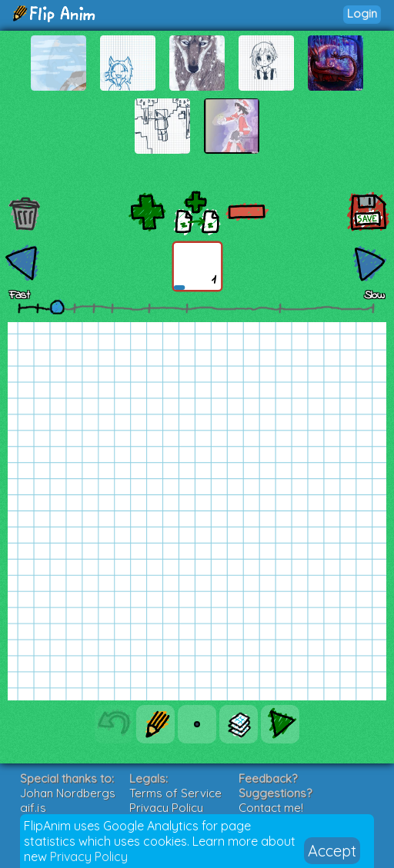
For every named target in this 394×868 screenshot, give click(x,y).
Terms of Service (175, 793)
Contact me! (271, 808)
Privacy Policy (89, 856)
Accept (332, 851)
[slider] (57, 307)
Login (362, 13)
